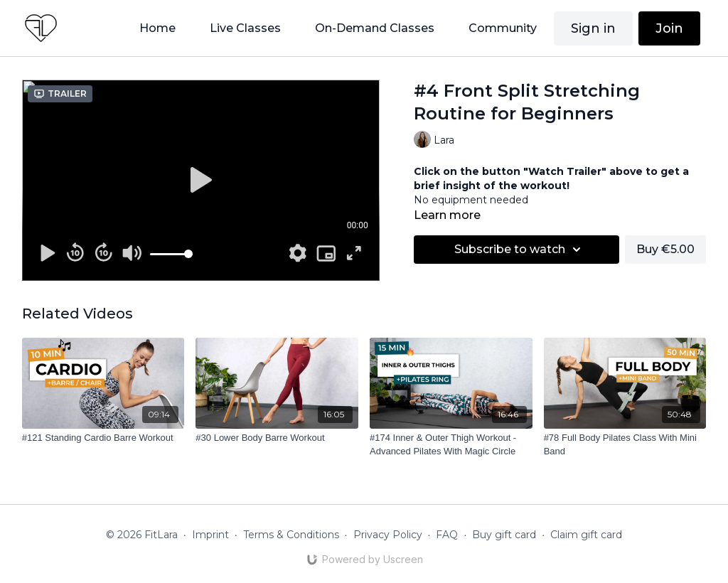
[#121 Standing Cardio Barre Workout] (103, 438)
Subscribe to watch (520, 250)
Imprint (210, 535)
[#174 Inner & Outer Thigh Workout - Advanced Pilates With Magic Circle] (451, 445)
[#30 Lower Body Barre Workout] (277, 438)
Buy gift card (504, 535)
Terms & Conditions (291, 535)
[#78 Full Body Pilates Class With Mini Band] (625, 445)
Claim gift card (586, 535)
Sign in (593, 28)
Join (669, 28)
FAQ (447, 535)
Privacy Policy (388, 535)
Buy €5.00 (665, 249)
